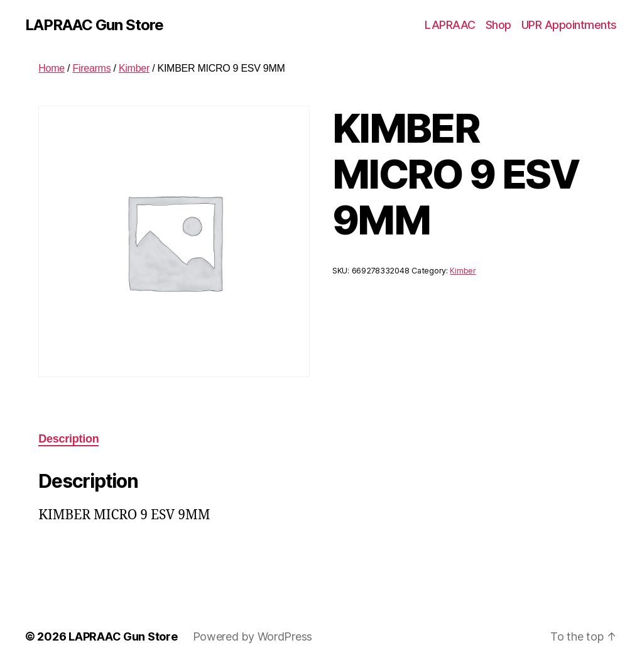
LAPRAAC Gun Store (94, 25)
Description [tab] (68, 439)
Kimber (134, 68)
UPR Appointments (569, 25)
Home (52, 68)
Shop (498, 25)
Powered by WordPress (253, 636)
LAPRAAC (450, 25)
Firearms (91, 68)
